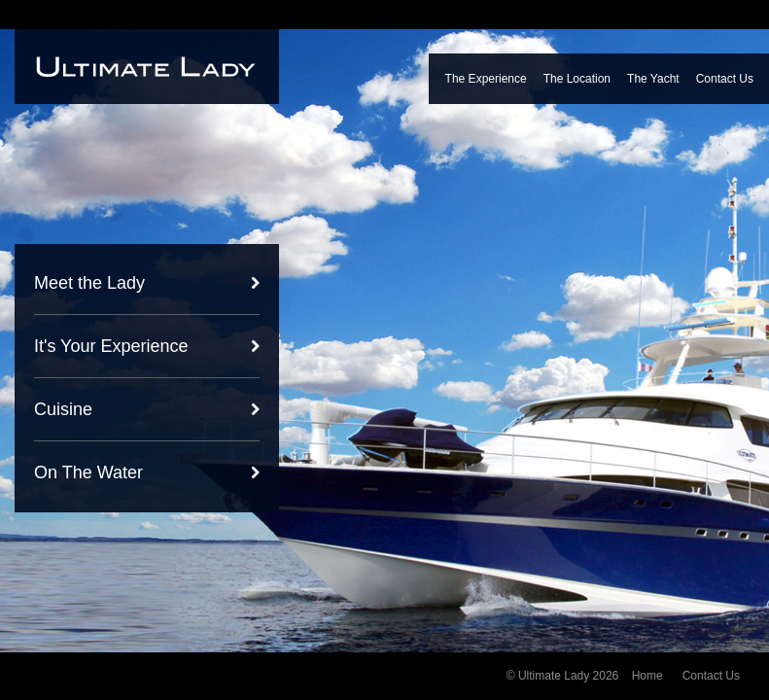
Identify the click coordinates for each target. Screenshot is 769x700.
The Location (577, 79)
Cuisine (63, 409)
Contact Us (725, 79)
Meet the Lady (89, 283)
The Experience (486, 79)
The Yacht (653, 79)
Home (647, 676)
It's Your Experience (111, 346)
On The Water (88, 472)
